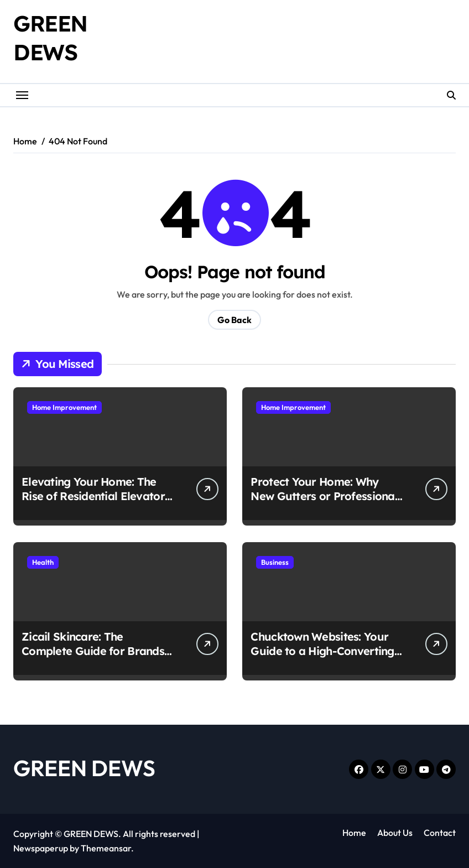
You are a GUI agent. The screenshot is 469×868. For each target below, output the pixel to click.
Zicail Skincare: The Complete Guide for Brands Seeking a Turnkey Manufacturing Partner (93, 658)
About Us (395, 833)
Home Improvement (64, 407)
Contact (440, 833)
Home (354, 833)
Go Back (234, 320)
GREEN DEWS (84, 768)
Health (43, 562)
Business (275, 562)
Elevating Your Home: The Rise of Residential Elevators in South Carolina (96, 496)
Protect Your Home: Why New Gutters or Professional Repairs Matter (324, 496)
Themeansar (106, 848)
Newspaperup (41, 848)
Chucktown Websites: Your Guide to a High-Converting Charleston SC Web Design (322, 651)
